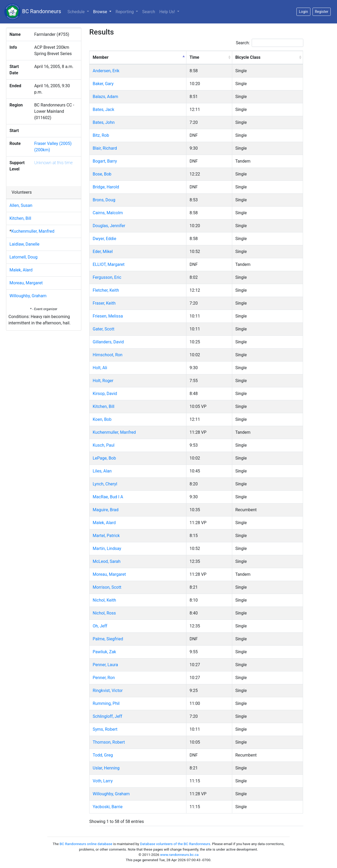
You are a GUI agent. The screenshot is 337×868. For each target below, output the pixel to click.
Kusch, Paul (104, 445)
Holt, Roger (103, 381)
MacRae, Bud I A (108, 497)
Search (149, 12)
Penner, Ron (104, 678)
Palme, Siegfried (108, 639)
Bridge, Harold (106, 187)
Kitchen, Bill (20, 218)
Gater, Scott (103, 329)
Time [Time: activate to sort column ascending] (194, 57)
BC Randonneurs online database (86, 844)
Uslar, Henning (106, 768)
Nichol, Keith (104, 600)
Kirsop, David (105, 394)
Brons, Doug (104, 200)
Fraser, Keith (104, 303)
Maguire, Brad (106, 510)
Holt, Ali (100, 368)
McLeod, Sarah (107, 561)
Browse (103, 11)
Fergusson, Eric (107, 277)
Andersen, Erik (106, 71)
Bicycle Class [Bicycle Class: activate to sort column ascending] (248, 57)
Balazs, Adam (105, 97)
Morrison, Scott (107, 587)
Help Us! (168, 12)
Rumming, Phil (106, 703)
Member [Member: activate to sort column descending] (101, 57)
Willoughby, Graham (28, 296)
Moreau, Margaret (26, 283)
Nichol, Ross (104, 613)
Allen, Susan (21, 205)
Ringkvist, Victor (108, 691)
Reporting (125, 12)
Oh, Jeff (100, 626)
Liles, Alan (102, 471)
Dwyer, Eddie (104, 239)
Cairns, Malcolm (108, 213)
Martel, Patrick (106, 536)
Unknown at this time (53, 163)
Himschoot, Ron (108, 355)
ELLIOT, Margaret (109, 264)
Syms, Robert (105, 729)
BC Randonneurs (33, 12)
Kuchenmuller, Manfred (33, 231)
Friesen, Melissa (108, 316)
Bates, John (104, 122)
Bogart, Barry (105, 161)
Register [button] (322, 12)
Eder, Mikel (103, 252)
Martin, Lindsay (107, 548)
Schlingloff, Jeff (107, 716)
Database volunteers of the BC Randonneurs (175, 844)
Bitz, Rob (101, 135)
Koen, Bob (102, 419)
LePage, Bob (104, 458)
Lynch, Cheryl (105, 484)
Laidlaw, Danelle (24, 244)
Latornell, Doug (24, 257)
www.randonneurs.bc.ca (179, 855)
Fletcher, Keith (106, 290)
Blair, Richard (105, 148)
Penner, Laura (105, 665)
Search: (270, 43)
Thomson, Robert (109, 742)
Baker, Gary (103, 84)
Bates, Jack (103, 109)
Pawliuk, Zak (104, 652)
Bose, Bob (102, 174)
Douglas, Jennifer (109, 226)
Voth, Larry (103, 781)
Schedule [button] (76, 12)
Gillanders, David (108, 342)
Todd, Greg (103, 755)
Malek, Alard (21, 270)
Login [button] (303, 12)
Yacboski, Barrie (108, 807)
